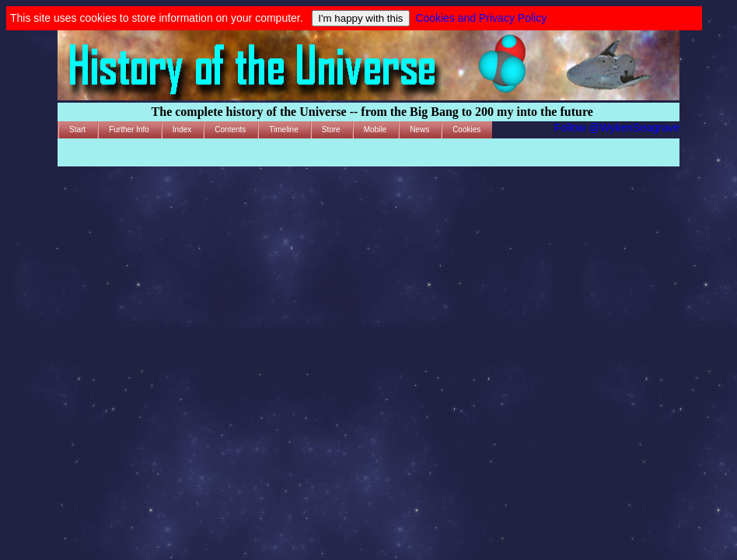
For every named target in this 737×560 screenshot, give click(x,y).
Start (77, 129)
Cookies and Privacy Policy (481, 18)
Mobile (375, 129)
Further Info (129, 129)
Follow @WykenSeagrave (617, 128)
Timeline (283, 129)
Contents (230, 129)
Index (182, 129)
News (419, 129)
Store (331, 129)
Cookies (466, 129)
